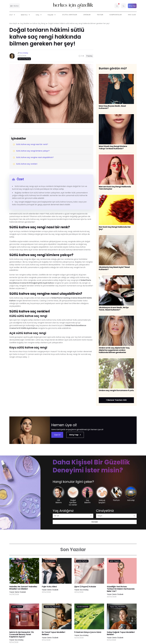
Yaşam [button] (51, 15)
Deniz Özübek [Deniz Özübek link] (20, 592)
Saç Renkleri (25, 23)
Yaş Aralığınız (63, 511)
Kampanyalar (116, 15)
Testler (100, 15)
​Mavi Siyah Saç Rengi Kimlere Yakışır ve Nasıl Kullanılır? (113, 147)
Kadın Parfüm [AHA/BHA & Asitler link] (82, 561)
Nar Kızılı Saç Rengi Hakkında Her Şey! (115, 228)
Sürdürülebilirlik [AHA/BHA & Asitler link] (83, 607)
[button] (117, 6)
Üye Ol (57, 435)
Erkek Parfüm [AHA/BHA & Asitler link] (50, 561)
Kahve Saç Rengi (39, 23)
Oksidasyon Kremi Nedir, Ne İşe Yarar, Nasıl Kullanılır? (114, 309)
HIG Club (132, 15)
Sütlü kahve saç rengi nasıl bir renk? (31, 144)
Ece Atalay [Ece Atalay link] (84, 590)
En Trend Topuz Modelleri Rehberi (53, 633)
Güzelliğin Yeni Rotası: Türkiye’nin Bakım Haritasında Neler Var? (121, 589)
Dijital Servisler (70, 15)
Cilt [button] (11, 15)
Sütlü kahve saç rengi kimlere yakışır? (31, 151)
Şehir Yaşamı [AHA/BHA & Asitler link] (115, 561)
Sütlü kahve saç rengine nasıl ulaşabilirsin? (33, 157)
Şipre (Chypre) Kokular (85, 587)
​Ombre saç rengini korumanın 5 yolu (116, 390)
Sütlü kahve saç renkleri (25, 164)
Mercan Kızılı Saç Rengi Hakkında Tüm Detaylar (115, 188)
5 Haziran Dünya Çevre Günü (88, 632)
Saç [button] (38, 15)
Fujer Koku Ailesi (49, 587)
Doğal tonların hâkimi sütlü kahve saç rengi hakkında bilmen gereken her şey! (79, 23)
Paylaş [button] (89, 56)
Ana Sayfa (13, 23)
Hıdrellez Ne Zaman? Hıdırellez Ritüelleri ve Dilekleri (23, 588)
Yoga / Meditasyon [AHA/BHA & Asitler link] (20, 561)
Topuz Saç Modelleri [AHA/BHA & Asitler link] (52, 607)
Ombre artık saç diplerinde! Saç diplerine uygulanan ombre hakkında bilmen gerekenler (114, 350)
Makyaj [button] (25, 15)
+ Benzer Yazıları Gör (116, 400)
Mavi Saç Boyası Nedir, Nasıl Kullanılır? (112, 107)
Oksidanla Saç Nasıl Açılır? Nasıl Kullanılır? (114, 268)
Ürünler (87, 15)
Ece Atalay (24, 53)
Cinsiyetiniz (105, 511)
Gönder (95, 522)
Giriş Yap (132, 6)
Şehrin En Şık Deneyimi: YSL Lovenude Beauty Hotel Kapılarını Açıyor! (22, 634)
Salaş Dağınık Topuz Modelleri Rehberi (121, 633)
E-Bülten (15, 6)
